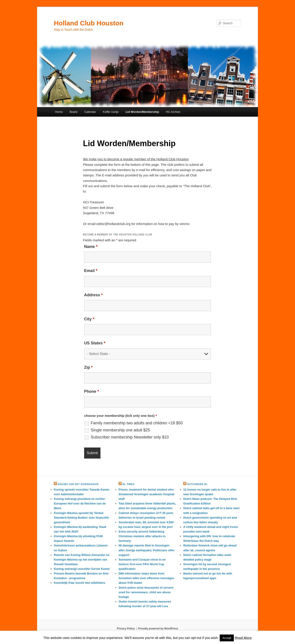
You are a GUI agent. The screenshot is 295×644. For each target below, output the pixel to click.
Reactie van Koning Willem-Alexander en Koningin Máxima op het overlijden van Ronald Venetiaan (82, 560)
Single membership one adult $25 (120, 430)
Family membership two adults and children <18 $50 (137, 423)
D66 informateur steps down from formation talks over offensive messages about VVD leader (146, 578)
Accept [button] (227, 638)
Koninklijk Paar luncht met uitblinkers (80, 583)
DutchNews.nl (198, 484)
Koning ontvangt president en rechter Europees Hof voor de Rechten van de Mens (80, 503)
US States (95, 343)
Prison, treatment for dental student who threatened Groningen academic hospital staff (146, 494)
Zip (88, 367)
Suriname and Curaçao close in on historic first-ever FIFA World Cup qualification (142, 564)
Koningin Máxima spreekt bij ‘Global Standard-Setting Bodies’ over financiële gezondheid (81, 518)
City (89, 319)
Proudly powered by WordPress (158, 629)
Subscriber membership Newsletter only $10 (130, 437)
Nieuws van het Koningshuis (78, 484)
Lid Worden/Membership (142, 112)
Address (93, 295)
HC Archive (173, 112)
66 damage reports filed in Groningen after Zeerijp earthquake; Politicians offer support (147, 550)
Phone (92, 391)
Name (91, 247)
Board (73, 112)
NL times (129, 484)
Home (59, 112)
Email (91, 271)
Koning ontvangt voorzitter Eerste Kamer (82, 569)
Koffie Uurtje (111, 112)
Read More (243, 638)
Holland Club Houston (89, 23)
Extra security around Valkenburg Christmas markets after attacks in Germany (142, 536)
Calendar (90, 112)
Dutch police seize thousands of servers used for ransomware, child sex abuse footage (146, 592)
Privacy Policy (126, 629)
